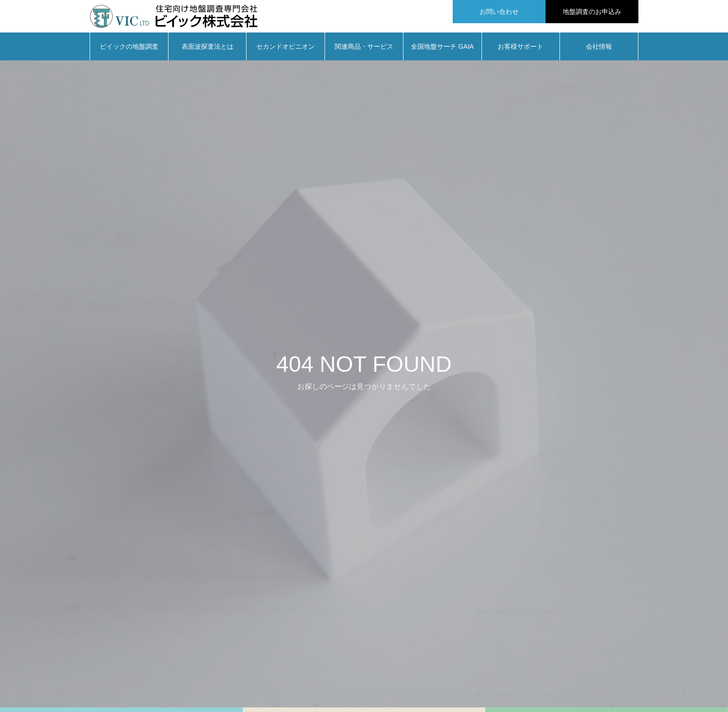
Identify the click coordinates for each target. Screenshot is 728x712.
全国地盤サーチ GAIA (442, 51)
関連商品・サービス (364, 51)
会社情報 (599, 51)
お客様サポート (520, 51)
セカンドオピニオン (286, 51)
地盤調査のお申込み (592, 12)
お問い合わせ (499, 12)
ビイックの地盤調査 (129, 51)
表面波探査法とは (208, 51)
